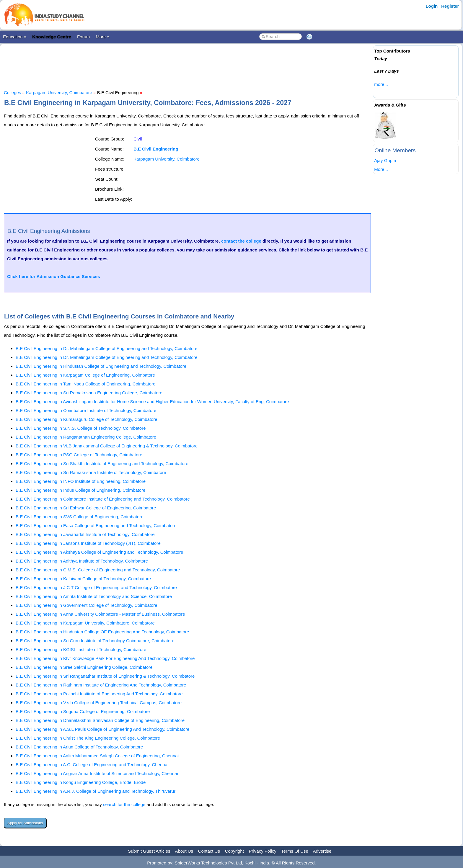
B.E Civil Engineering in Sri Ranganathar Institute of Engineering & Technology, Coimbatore (105, 676)
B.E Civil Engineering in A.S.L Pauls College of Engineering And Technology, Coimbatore (102, 729)
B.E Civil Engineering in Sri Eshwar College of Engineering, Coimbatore (86, 508)
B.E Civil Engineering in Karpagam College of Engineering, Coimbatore (85, 375)
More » (103, 37)
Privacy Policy (263, 851)
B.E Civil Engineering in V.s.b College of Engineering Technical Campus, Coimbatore (99, 703)
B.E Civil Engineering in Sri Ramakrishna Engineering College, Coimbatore (89, 393)
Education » (15, 37)
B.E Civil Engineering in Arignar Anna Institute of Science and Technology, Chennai (97, 773)
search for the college (124, 804)
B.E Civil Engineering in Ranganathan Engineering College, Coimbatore (86, 437)
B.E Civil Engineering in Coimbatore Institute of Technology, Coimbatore (86, 410)
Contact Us (209, 851)
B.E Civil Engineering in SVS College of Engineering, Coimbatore (80, 517)
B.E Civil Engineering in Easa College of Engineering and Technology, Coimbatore (96, 525)
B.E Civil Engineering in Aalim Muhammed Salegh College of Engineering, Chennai (97, 756)
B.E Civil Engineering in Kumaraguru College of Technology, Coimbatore (87, 419)
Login (432, 6)
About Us (184, 851)
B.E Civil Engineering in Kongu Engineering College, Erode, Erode (81, 782)
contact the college (241, 241)
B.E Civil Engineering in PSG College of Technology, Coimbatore (79, 455)
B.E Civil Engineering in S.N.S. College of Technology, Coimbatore (81, 428)
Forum (83, 37)
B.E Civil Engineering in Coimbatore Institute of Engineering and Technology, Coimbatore (103, 499)
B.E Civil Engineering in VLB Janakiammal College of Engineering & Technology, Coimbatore (107, 446)
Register (450, 6)
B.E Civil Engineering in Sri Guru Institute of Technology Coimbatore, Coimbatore (95, 641)
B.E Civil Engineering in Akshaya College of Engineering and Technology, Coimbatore (99, 552)
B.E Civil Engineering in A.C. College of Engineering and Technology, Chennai (92, 765)
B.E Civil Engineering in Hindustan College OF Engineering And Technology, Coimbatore (102, 632)
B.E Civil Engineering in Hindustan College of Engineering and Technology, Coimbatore (101, 366)
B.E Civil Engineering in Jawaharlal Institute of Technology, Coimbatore (85, 534)
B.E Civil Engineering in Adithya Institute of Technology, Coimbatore (82, 561)
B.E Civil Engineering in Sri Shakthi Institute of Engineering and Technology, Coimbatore (102, 464)
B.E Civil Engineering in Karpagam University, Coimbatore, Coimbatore (85, 623)
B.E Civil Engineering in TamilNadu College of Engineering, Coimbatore (85, 384)
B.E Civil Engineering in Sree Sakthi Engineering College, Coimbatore (84, 667)
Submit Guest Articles (149, 851)
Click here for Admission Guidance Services (54, 276)
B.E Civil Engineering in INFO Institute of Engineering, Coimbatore (81, 481)
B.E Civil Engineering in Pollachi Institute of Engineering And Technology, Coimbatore (99, 694)
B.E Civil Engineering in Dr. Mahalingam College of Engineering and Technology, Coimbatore (107, 348)
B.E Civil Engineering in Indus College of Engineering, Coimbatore (80, 490)
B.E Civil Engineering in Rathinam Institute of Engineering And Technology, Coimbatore (101, 685)
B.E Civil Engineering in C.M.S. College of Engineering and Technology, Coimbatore (98, 570)
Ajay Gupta (385, 160)
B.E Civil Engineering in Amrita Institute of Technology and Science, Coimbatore (94, 596)
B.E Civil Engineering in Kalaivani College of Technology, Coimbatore (83, 579)
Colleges (12, 93)
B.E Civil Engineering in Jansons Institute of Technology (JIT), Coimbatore (88, 543)
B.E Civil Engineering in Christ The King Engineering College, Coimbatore (88, 738)
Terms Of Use (295, 851)
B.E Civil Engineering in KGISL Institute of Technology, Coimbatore (81, 649)
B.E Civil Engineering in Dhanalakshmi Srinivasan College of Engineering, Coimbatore (100, 720)
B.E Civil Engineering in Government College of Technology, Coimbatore (87, 605)
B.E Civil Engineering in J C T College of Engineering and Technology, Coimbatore (96, 587)
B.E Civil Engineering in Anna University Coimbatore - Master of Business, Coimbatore (100, 614)
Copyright (234, 851)
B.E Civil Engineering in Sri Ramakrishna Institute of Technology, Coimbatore (91, 472)
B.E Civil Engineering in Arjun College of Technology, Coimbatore (79, 747)
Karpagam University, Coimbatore (59, 93)
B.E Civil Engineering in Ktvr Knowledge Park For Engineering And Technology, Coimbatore (105, 658)
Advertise (322, 851)
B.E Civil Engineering (156, 149)
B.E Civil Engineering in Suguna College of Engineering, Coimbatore (83, 711)
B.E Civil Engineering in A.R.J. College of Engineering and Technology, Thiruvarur (96, 791)
